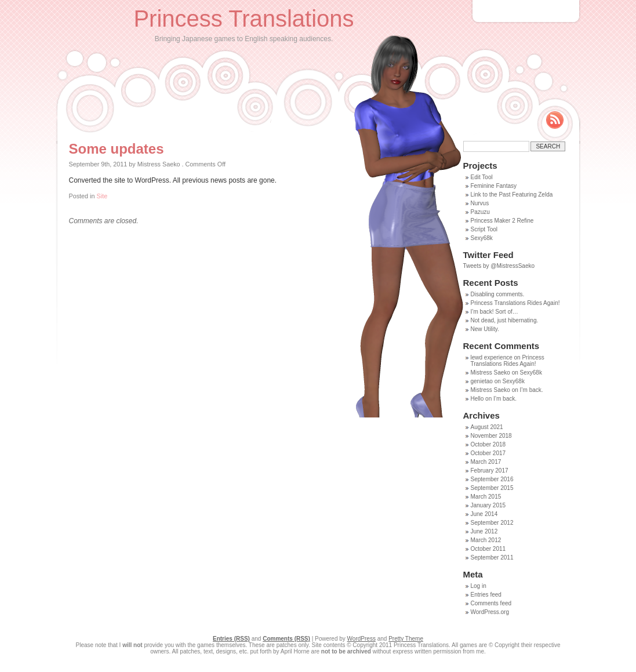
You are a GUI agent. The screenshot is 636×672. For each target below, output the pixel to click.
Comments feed (491, 603)
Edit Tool (482, 177)
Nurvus (480, 203)
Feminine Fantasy (494, 186)
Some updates (117, 149)
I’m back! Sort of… (495, 312)
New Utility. (485, 329)
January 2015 (488, 505)
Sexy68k (482, 238)
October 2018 (488, 444)
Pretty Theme (406, 639)
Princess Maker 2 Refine (502, 221)
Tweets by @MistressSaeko (499, 266)
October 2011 (488, 549)
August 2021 (487, 427)
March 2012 (486, 540)
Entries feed (486, 595)
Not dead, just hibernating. (505, 320)
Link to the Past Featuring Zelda (512, 195)
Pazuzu (480, 212)
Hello (477, 399)
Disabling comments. (498, 294)
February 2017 (490, 471)
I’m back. (532, 390)
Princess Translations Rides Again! (515, 303)
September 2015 (492, 488)
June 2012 (484, 531)
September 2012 (492, 523)
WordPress (361, 639)
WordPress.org (490, 612)
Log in (479, 586)
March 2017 (486, 462)
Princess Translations (244, 19)
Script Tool (484, 229)
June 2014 (484, 514)
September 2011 (492, 557)
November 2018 (491, 436)
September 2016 (492, 479)
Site (102, 196)
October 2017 (488, 453)
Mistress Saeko (490, 373)
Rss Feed (555, 120)
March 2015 (486, 497)
